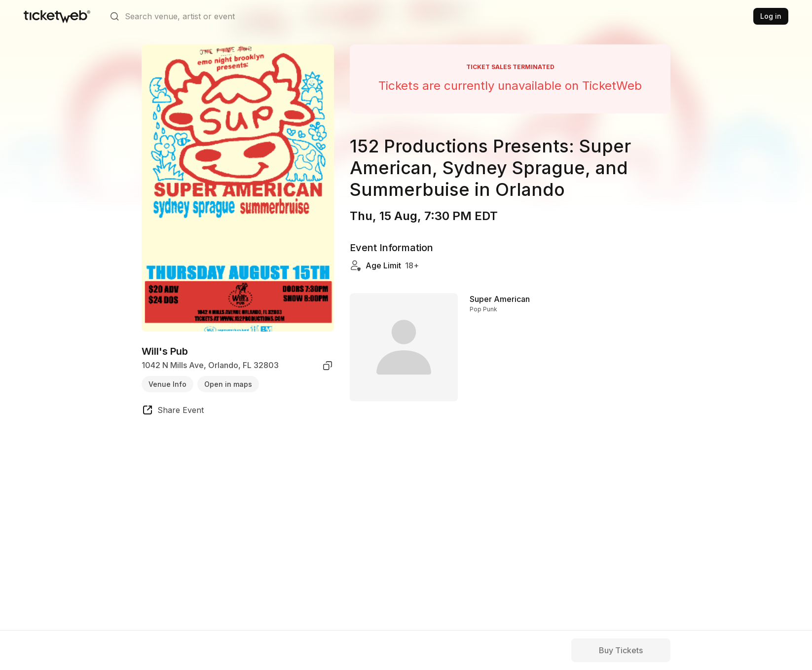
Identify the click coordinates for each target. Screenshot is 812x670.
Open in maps (228, 384)
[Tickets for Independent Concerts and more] (57, 16)
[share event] (173, 411)
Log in (771, 16)
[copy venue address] (328, 366)
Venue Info (167, 384)
